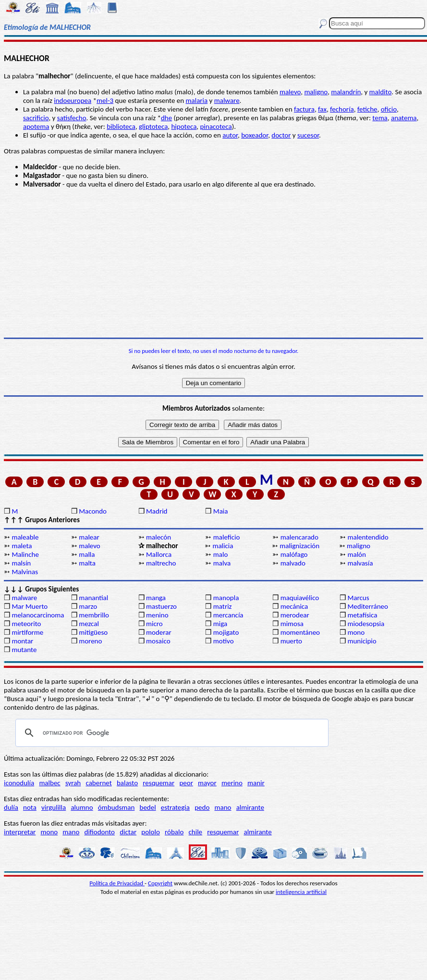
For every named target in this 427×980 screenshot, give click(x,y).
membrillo (94, 615)
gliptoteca (153, 126)
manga (156, 598)
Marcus (358, 598)
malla (87, 554)
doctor (281, 135)
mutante (24, 650)
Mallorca (159, 554)
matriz (223, 606)
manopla (226, 598)
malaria (197, 101)
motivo (224, 641)
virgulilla (54, 807)
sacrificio (36, 118)
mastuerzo (161, 606)
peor (186, 783)
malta (87, 563)
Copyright (160, 883)
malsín (21, 563)
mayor (207, 783)
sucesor (308, 135)
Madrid (157, 511)
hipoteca (184, 126)
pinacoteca (216, 126)
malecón (159, 537)
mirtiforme (27, 632)
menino (157, 615)
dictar (128, 832)
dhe (166, 118)
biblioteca (121, 126)
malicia (223, 546)
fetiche (367, 109)
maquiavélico (300, 598)
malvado (293, 563)
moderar (159, 632)
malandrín (346, 92)
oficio (389, 109)
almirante (250, 807)
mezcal (89, 624)
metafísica (362, 615)
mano (223, 807)
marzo (88, 606)
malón (356, 554)
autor (230, 135)
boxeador (255, 135)
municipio (362, 641)
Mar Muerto (30, 606)
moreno (90, 641)
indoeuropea (73, 101)
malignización (299, 546)
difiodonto (100, 832)
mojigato (226, 632)
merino (232, 783)
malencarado (299, 537)
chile (196, 832)
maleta (22, 546)
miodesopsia (366, 624)
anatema (404, 118)
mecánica (294, 606)
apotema (36, 126)
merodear (295, 615)
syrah (73, 783)
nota (30, 807)
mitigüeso (93, 632)
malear (89, 537)
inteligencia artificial (301, 892)
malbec (49, 783)
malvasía (360, 563)
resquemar (159, 783)
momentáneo (300, 632)
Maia (221, 511)
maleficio (227, 537)
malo (221, 554)
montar (22, 641)
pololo (151, 832)
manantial (93, 598)
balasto (127, 783)
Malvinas (25, 572)
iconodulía (19, 783)
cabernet (98, 783)
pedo (202, 807)
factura (304, 109)
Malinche (25, 554)
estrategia (175, 807)
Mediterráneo (368, 606)
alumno (82, 807)
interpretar (20, 832)
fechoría (342, 109)
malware (227, 101)
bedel (148, 807)
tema (380, 118)
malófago (294, 554)
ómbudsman (116, 807)
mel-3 (105, 101)
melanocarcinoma (38, 615)
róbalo (174, 832)
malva (222, 563)
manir (256, 783)
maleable (25, 537)
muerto (291, 641)
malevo (290, 92)
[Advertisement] (213, 263)
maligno (316, 92)
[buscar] (171, 733)
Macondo (93, 511)
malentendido (368, 537)
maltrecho (161, 563)
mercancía (228, 615)
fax (322, 109)
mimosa (292, 624)
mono (356, 632)
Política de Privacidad (117, 883)
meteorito (26, 624)
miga (220, 624)
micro (154, 624)
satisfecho (72, 118)
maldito (381, 92)
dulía (11, 807)
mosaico (158, 641)
